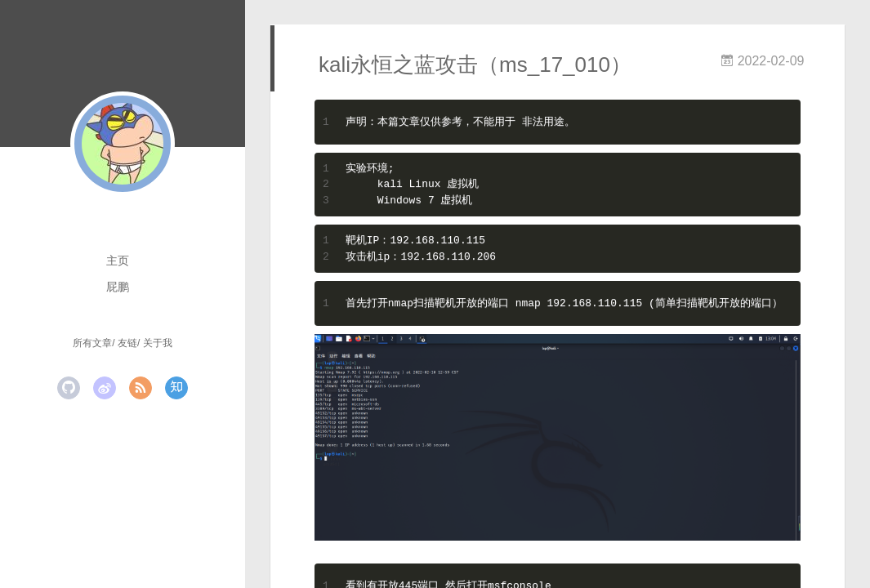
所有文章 (92, 343)
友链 (127, 343)
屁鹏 (118, 287)
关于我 (158, 343)
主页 (118, 261)
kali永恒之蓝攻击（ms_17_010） (475, 65)
